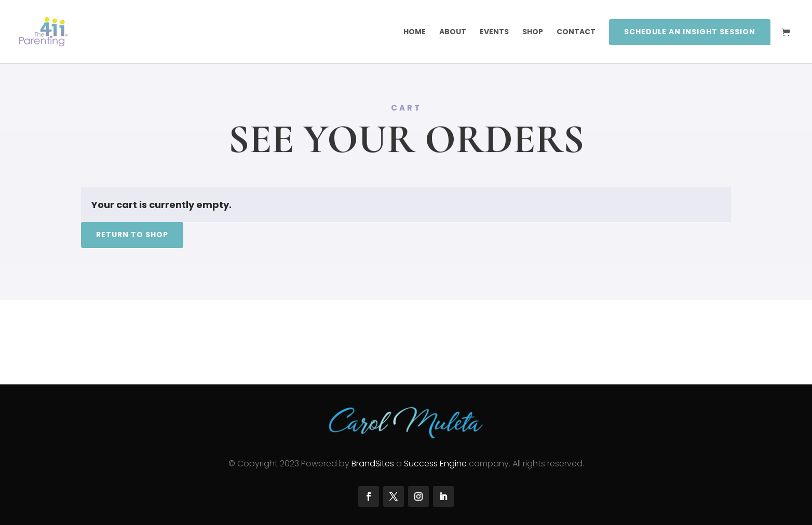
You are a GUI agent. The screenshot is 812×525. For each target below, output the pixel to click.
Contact (576, 32)
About (453, 32)
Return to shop (132, 234)
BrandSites (373, 464)
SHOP (533, 32)
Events (494, 32)
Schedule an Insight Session (690, 32)
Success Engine (435, 464)
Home (415, 32)
